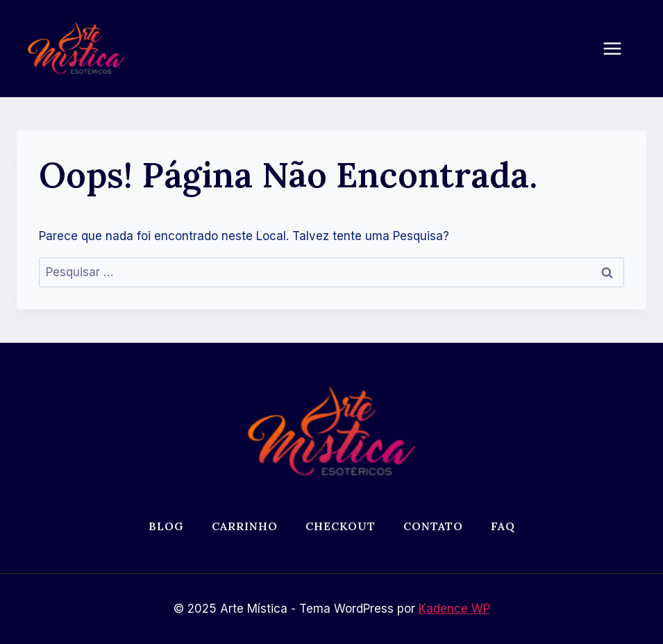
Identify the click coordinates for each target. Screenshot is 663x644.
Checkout (341, 526)
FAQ (503, 526)
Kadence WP (454, 609)
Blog (166, 526)
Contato (433, 526)
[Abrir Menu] (619, 48)
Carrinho (245, 526)
